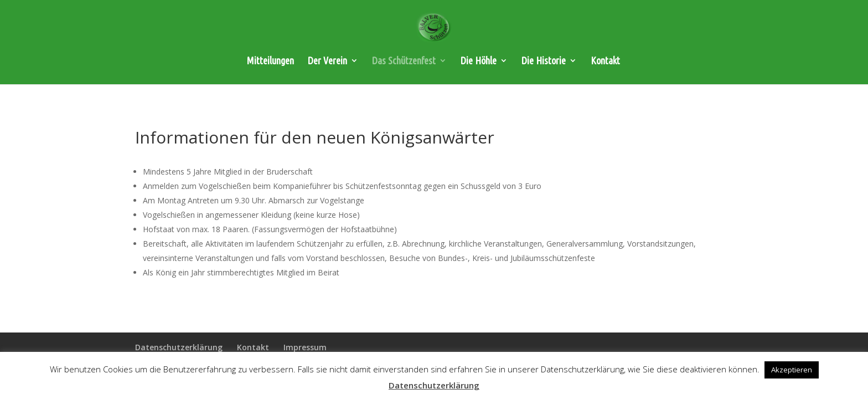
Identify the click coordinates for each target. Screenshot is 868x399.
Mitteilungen (270, 61)
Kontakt (605, 61)
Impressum (305, 347)
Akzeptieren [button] (792, 370)
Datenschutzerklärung (179, 347)
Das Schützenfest (404, 61)
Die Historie (544, 61)
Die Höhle (479, 61)
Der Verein (327, 61)
